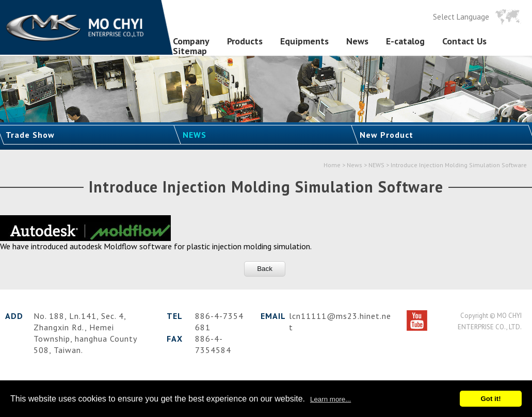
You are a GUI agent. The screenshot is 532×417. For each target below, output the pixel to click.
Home (332, 165)
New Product (386, 135)
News (357, 41)
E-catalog (405, 41)
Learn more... (331, 399)
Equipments (304, 41)
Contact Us (464, 41)
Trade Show (30, 135)
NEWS (195, 135)
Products (245, 41)
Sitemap (190, 51)
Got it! (490, 399)
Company (191, 41)
